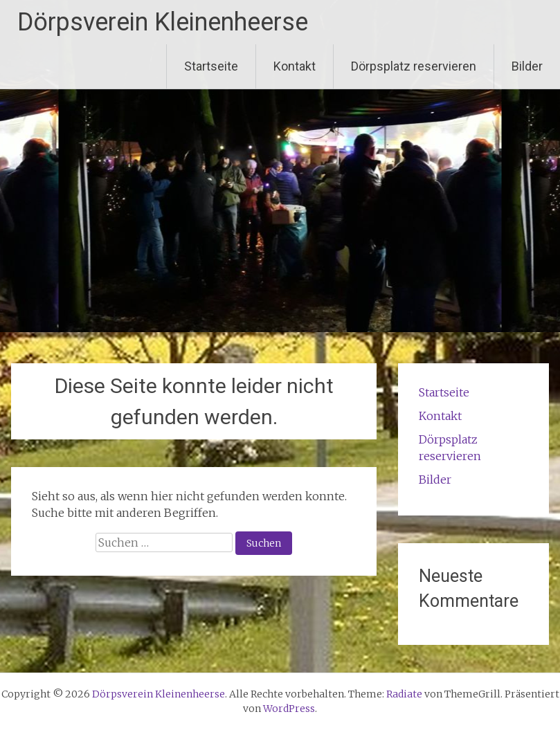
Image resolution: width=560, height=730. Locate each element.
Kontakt (295, 66)
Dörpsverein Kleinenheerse (163, 22)
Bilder (527, 66)
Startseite (211, 66)
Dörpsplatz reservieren (414, 66)
